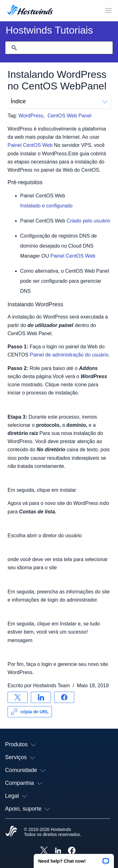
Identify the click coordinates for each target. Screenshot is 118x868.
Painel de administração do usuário (69, 355)
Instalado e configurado (46, 206)
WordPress (31, 116)
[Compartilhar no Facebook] (64, 697)
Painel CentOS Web (30, 145)
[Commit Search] (14, 48)
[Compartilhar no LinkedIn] (41, 697)
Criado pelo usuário (88, 221)
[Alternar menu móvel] (109, 11)
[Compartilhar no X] (18, 697)
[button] (74, 859)
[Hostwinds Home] (11, 832)
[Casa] (30, 11)
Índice (59, 101)
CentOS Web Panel (69, 116)
